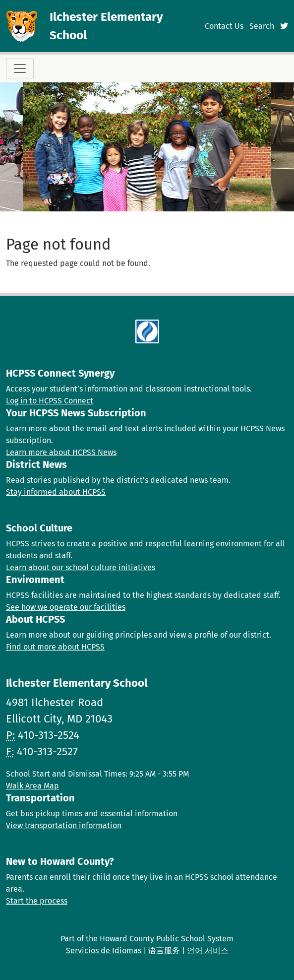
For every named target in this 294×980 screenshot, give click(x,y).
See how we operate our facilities (66, 607)
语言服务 (164, 950)
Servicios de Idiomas (104, 950)
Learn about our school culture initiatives (81, 567)
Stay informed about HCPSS (56, 492)
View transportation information (64, 825)
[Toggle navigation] (20, 68)
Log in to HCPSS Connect (50, 401)
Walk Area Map (32, 786)
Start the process (37, 901)
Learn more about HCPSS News (61, 452)
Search (262, 26)
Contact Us (224, 26)
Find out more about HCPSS (55, 647)
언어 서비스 (208, 950)
